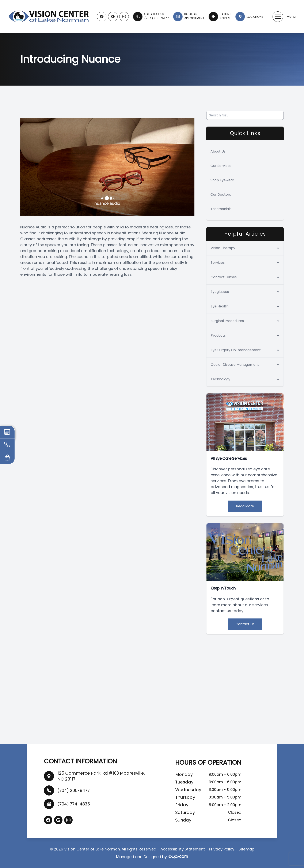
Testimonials (221, 209)
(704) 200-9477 (74, 790)
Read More (245, 506)
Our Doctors (221, 194)
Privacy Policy (222, 849)
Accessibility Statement (183, 849)
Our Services (221, 166)
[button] (278, 17)
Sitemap (246, 849)
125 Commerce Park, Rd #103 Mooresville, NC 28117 (101, 776)
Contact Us (245, 624)
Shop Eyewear (222, 180)
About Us (218, 151)
